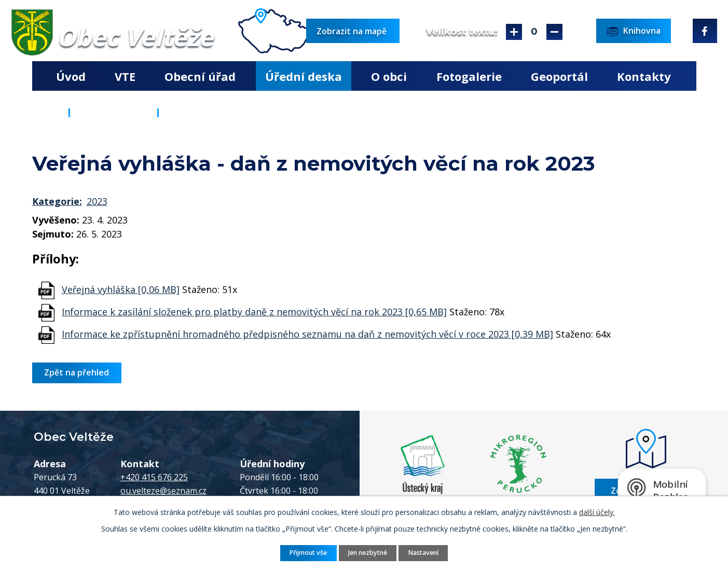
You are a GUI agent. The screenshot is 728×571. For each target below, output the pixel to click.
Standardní (534, 32)
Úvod (71, 76)
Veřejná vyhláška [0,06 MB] (121, 289)
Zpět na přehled (77, 372)
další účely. (597, 512)
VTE (125, 76)
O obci (389, 76)
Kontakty (644, 76)
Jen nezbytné (368, 553)
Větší (514, 32)
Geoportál (559, 76)
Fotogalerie (469, 76)
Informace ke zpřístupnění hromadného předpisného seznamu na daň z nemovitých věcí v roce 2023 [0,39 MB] (307, 334)
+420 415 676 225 (154, 477)
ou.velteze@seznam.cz (163, 491)
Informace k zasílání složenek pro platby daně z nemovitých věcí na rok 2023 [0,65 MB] (254, 312)
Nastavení (423, 553)
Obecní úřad (200, 76)
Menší (554, 32)
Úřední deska (304, 76)
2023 (97, 201)
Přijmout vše (308, 553)
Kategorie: (57, 201)
